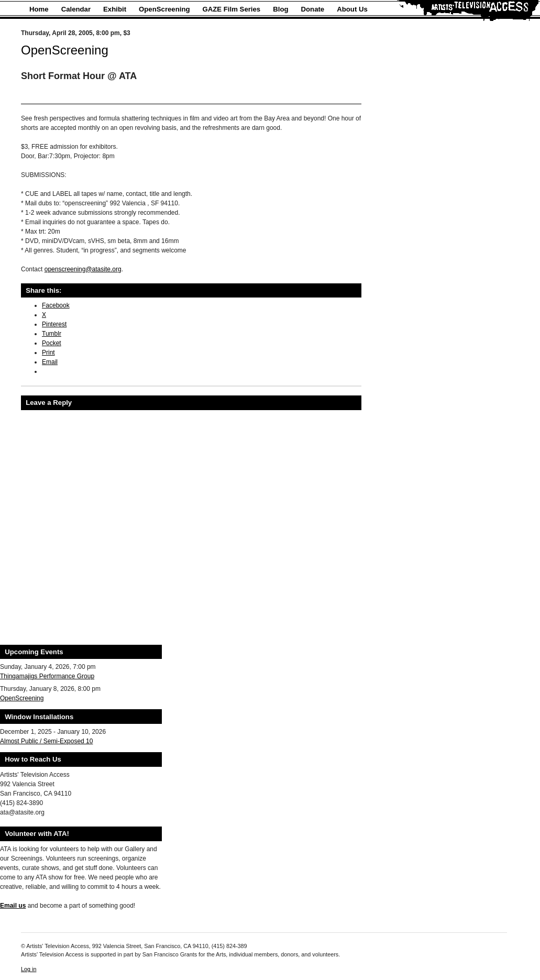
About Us (352, 9)
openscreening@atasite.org (83, 269)
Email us (13, 906)
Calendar (76, 9)
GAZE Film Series (232, 9)
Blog (280, 9)
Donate (313, 9)
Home (39, 9)
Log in (29, 969)
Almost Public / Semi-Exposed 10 (46, 741)
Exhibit (115, 9)
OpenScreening (164, 9)
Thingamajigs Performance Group (47, 676)
